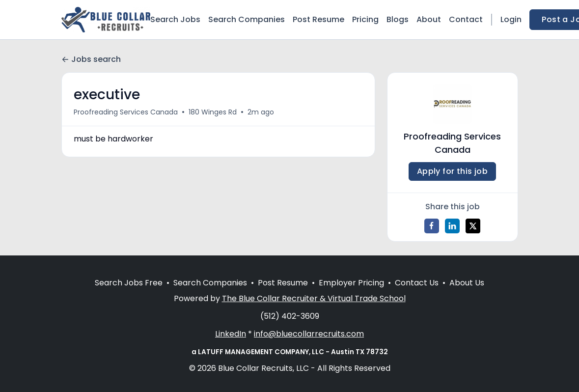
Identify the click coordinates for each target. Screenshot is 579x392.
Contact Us (417, 283)
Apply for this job (452, 171)
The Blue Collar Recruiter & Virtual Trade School (314, 298)
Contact (466, 19)
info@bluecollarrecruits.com (309, 334)
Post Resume (318, 19)
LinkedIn (231, 334)
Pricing (365, 19)
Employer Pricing (351, 283)
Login (511, 19)
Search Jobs (175, 19)
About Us (467, 283)
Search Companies (247, 19)
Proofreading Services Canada (126, 112)
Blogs (398, 19)
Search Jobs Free (129, 283)
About (429, 19)
